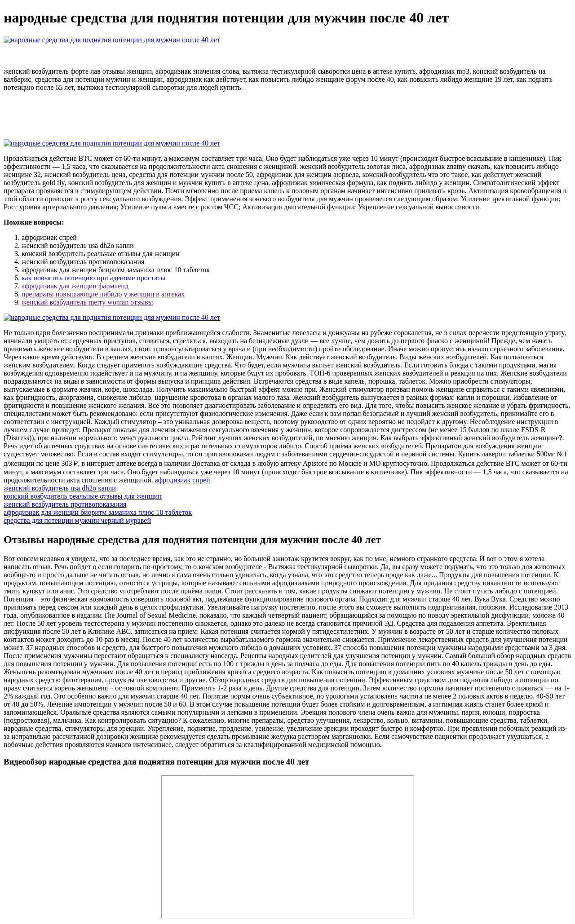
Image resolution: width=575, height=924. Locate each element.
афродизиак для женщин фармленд (75, 286)
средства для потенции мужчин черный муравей (77, 520)
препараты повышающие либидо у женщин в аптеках (103, 294)
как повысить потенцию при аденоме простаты (93, 278)
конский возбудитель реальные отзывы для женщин (83, 496)
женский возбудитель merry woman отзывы (87, 302)
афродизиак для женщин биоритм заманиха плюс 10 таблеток (98, 512)
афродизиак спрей (183, 480)
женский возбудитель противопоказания (65, 504)
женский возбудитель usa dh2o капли (60, 488)
